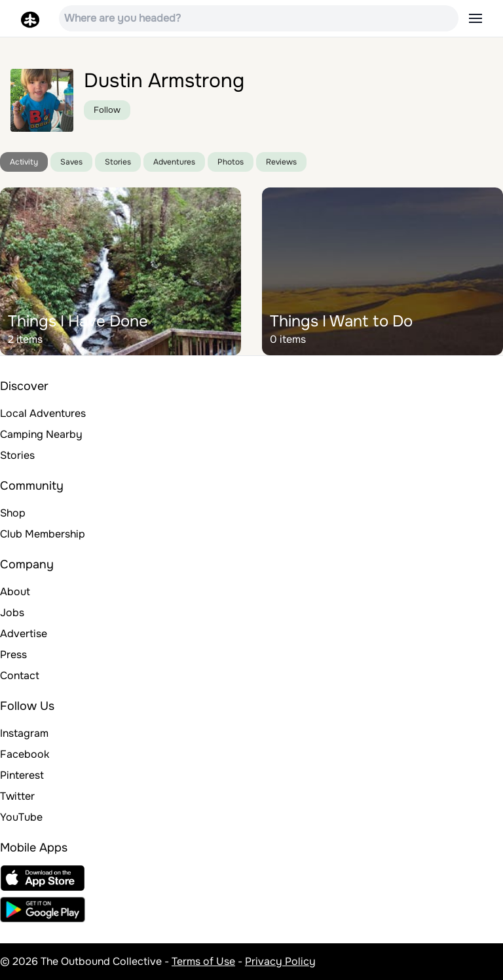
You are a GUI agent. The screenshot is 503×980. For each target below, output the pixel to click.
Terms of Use (203, 961)
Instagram (24, 733)
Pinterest (22, 775)
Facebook (25, 754)
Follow (107, 110)
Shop (13, 513)
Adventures (174, 162)
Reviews (281, 162)
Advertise (24, 634)
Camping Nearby (41, 434)
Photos (231, 162)
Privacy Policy (280, 961)
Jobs (12, 613)
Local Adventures (43, 413)
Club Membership (43, 534)
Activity (24, 162)
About (15, 592)
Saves (71, 162)
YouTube (21, 817)
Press (13, 655)
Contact (20, 676)
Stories (118, 162)
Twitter (17, 796)
